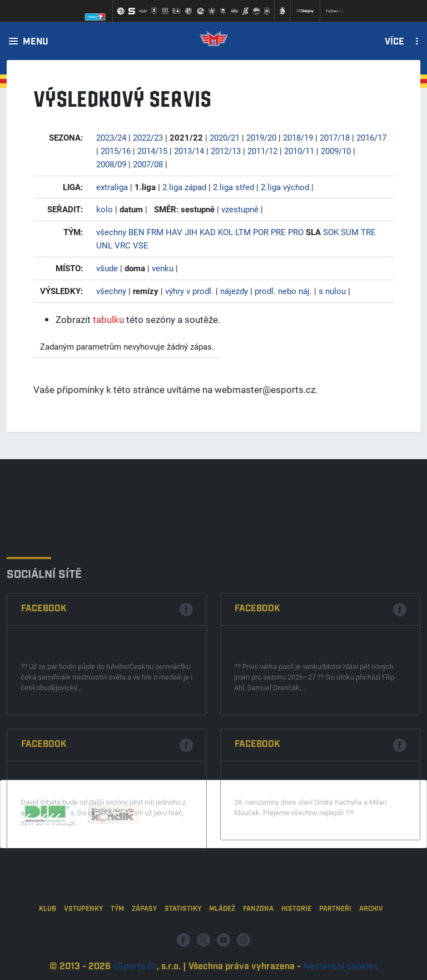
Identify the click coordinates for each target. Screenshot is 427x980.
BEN (136, 232)
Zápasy (144, 936)
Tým (117, 936)
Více (394, 42)
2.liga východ (285, 187)
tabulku (108, 319)
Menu (36, 42)
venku (163, 268)
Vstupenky (83, 936)
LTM (243, 232)
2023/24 (111, 137)
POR (261, 232)
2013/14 (189, 151)
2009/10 (336, 151)
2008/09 (111, 164)
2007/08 (148, 164)
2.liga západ (184, 187)
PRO (296, 232)
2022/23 (148, 137)
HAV (174, 232)
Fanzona (258, 936)
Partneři (335, 936)
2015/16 (116, 151)
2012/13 (226, 151)
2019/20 (261, 137)
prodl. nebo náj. (283, 291)
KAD (208, 232)
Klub (48, 936)
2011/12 (262, 151)
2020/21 (225, 137)
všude (107, 268)
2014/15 (152, 151)
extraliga (112, 187)
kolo (105, 209)
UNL (104, 245)
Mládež (222, 936)
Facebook (44, 682)
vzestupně (240, 209)
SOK (331, 232)
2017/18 (335, 137)
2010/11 (299, 151)
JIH (191, 232)
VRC (123, 245)
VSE (141, 245)
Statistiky (183, 936)
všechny (111, 232)
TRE (368, 232)
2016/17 (371, 137)
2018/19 (298, 137)
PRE (278, 232)
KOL (225, 232)
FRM (155, 232)
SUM (350, 232)
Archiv (371, 936)
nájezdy (234, 291)
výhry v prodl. (189, 291)
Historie (296, 936)
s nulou (332, 291)
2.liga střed (234, 187)
